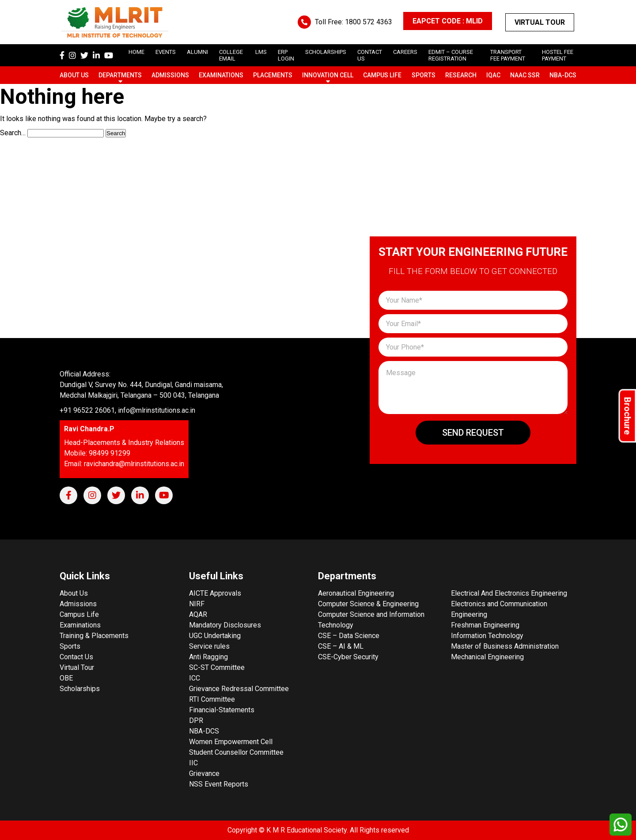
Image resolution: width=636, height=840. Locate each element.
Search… (13, 133)
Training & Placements (94, 636)
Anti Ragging (208, 657)
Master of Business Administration (505, 646)
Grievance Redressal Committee (239, 689)
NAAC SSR (525, 75)
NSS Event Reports (219, 784)
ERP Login (286, 55)
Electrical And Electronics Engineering (509, 593)
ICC (195, 678)
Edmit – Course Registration (451, 55)
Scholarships (80, 689)
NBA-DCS (563, 75)
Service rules (209, 646)
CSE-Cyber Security (348, 657)
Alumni (197, 52)
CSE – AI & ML (341, 646)
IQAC (493, 75)
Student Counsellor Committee (236, 752)
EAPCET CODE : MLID (448, 21)
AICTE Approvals (215, 593)
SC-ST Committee (217, 667)
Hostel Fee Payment (558, 55)
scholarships (326, 52)
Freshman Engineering (485, 625)
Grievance (204, 773)
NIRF (197, 604)
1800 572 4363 (369, 22)
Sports (424, 75)
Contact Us (76, 657)
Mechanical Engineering (487, 657)
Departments (120, 75)
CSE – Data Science (349, 636)
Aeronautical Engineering (356, 593)
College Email (231, 55)
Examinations (221, 75)
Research (461, 75)
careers (405, 52)
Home (136, 52)
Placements (273, 75)
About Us (74, 75)
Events (166, 52)
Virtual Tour (540, 22)
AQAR (198, 614)
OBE (66, 678)
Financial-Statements (222, 710)
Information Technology (487, 636)
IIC (193, 763)
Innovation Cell (328, 75)
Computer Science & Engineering (368, 604)
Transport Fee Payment (508, 55)
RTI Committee (212, 699)
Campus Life (382, 75)
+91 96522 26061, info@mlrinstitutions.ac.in (127, 410)
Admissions (170, 75)
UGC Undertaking (215, 636)
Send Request (473, 433)
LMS (261, 52)
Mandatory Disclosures (225, 625)
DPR (196, 720)
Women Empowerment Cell (231, 742)
